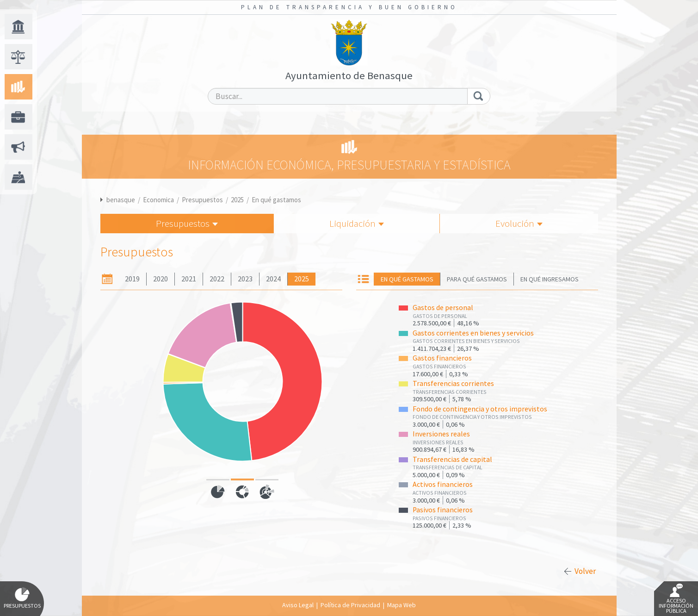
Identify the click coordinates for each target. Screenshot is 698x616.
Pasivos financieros (443, 510)
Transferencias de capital (452, 459)
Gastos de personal (443, 308)
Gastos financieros (442, 358)
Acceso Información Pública (676, 599)
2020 (161, 279)
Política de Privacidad (350, 605)
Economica (158, 200)
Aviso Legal (298, 605)
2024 (273, 279)
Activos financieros (443, 484)
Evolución (519, 223)
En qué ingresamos (550, 279)
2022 (217, 279)
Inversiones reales (441, 434)
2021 (189, 279)
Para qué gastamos (477, 279)
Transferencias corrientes (453, 383)
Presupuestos (202, 200)
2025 (237, 200)
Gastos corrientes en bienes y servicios (473, 333)
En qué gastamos (276, 200)
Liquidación (357, 223)
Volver (585, 571)
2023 (245, 279)
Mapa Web (402, 605)
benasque (121, 200)
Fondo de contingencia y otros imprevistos (480, 409)
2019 (132, 279)
